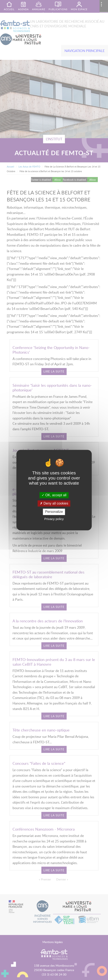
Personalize (54, 512)
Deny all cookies (54, 504)
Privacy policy (54, 519)
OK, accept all (54, 495)
